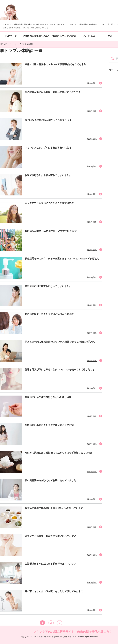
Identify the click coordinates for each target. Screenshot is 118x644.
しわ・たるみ (88, 36)
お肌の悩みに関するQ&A (36, 36)
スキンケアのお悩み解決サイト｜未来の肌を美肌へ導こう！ (73, 632)
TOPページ (11, 36)
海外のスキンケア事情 (64, 36)
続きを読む (92, 83)
